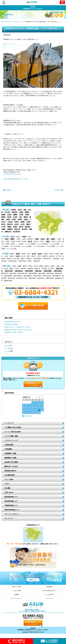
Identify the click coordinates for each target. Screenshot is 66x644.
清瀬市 (9, 227)
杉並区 (21, 212)
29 (33, 413)
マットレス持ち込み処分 (13, 432)
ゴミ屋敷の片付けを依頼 (13, 427)
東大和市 (25, 229)
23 (36, 410)
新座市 (53, 239)
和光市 (43, 239)
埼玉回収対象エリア (11, 501)
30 (36, 413)
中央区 (20, 210)
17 (39, 407)
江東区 (14, 219)
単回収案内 (49, 587)
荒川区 (9, 217)
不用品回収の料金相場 (11, 324)
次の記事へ (59, 190)
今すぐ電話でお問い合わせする (12, 174)
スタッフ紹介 (9, 479)
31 (39, 413)
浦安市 (18, 254)
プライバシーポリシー (12, 514)
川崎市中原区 (9, 271)
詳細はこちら (33, 580)
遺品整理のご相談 (10, 458)
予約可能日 (29, 416)
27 (27, 413)
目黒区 (20, 219)
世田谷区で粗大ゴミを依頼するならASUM (17, 327)
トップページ (9, 423)
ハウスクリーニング (11, 440)
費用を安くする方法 (11, 466)
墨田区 (26, 217)
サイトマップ (9, 518)
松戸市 (34, 254)
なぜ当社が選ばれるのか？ (49, 591)
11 (42, 405)
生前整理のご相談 (10, 453)
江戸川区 (7, 212)
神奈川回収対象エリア (12, 510)
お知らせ (7, 346)
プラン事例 (8, 348)
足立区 (9, 215)
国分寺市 (10, 224)
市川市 (18, 256)
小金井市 (10, 222)
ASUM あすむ (32, 3)
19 (24, 410)
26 (24, 413)
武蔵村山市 (8, 232)
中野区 (8, 219)
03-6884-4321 (33, 373)
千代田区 (13, 210)
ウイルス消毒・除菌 (11, 436)
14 (30, 407)
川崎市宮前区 (58, 271)
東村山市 (17, 229)
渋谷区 (27, 215)
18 (42, 407)
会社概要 (16, 594)
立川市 (23, 224)
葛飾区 (15, 215)
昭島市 (15, 227)
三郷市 (37, 239)
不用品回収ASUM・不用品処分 (11, 22)
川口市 (12, 237)
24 (39, 410)
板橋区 (3, 215)
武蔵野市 (10, 229)
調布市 (28, 224)
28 (30, 413)
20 (27, 410)
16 (36, 407)
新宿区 (3, 217)
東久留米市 (17, 232)
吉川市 (30, 241)
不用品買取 (8, 449)
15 (33, 407)
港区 (25, 210)
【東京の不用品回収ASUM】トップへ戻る (15, 179)
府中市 (3, 224)
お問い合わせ (9, 492)
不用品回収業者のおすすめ (12, 322)
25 (42, 410)
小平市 (3, 227)
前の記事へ (7, 190)
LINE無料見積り (10, 475)
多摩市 (23, 222)
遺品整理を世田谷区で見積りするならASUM (18, 330)
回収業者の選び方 (10, 471)
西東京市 (28, 227)
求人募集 (7, 488)
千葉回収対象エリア (11, 505)
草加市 (24, 237)
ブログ (22, 22)
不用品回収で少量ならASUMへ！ (14, 332)
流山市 (40, 254)
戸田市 (7, 239)
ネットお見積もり (49, 594)
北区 (21, 217)
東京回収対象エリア (11, 497)
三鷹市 (3, 229)
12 (24, 407)
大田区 (21, 215)
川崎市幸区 (38, 271)
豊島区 (27, 212)
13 (27, 407)
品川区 (15, 217)
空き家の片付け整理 (11, 462)
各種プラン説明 (16, 587)
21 (30, 410)
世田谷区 (15, 212)
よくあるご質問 (16, 591)
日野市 (28, 222)
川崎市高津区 (29, 271)
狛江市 (17, 224)
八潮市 (47, 241)
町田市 (17, 222)
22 (33, 410)
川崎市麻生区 (19, 271)
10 (39, 405)
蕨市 (48, 239)
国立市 (21, 227)
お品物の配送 (9, 445)
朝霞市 (12, 239)
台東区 (26, 219)
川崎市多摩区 (48, 271)
